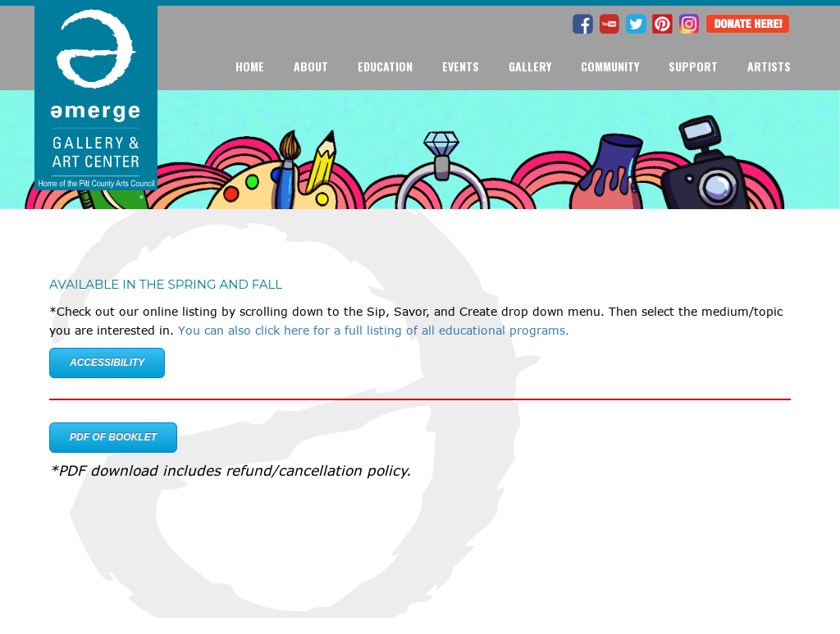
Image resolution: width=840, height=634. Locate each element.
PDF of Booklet (113, 437)
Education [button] (385, 66)
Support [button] (693, 66)
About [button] (311, 66)
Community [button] (610, 66)
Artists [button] (769, 66)
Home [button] (250, 66)
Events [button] (461, 66)
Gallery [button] (530, 66)
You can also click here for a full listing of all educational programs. (374, 330)
